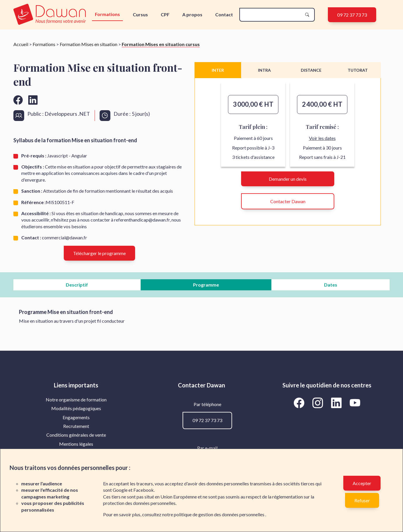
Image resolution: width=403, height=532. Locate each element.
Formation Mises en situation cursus (161, 44)
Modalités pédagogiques (76, 408)
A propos (192, 14)
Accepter (362, 483)
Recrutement (76, 426)
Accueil (21, 44)
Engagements (76, 417)
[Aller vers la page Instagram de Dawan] (319, 403)
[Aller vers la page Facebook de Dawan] (300, 403)
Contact (224, 14)
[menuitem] (76, 400)
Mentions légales (76, 444)
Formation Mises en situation (89, 44)
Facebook (144, 490)
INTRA (264, 70)
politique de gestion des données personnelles (220, 514)
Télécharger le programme (99, 253)
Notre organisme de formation (76, 400)
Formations (107, 14)
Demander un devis (288, 179)
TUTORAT (358, 70)
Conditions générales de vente (76, 435)
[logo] (51, 15)
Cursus (140, 14)
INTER (218, 70)
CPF (165, 14)
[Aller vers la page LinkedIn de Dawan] (337, 403)
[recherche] (272, 15)
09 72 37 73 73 (352, 15)
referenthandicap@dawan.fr (142, 220)
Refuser (362, 500)
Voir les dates (322, 138)
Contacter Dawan (288, 201)
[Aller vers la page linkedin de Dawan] (33, 100)
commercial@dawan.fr (64, 237)
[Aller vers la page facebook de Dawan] (18, 100)
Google (120, 490)
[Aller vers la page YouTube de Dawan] (355, 403)
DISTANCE (311, 70)
